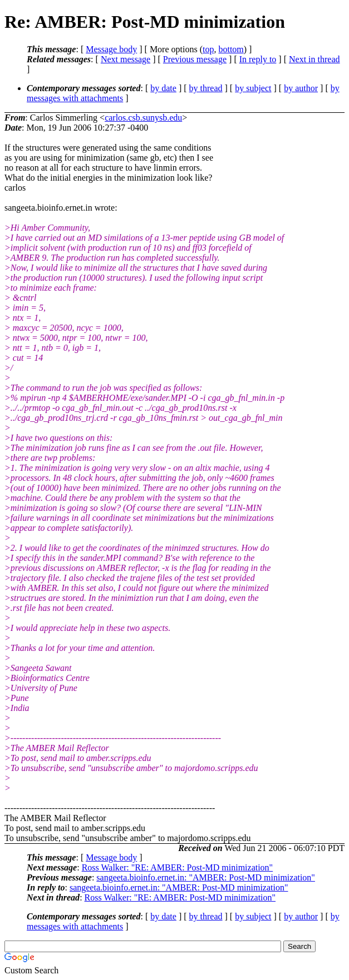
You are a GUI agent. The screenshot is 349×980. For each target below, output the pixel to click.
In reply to (258, 59)
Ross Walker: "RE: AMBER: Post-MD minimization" (178, 867)
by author (301, 88)
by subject (253, 88)
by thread (206, 88)
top (208, 49)
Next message (126, 59)
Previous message (195, 59)
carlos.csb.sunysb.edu (143, 118)
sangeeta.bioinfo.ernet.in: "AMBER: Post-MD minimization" (206, 877)
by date (163, 88)
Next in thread (314, 59)
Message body (111, 49)
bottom (231, 49)
